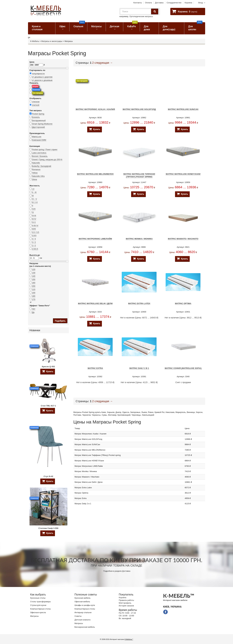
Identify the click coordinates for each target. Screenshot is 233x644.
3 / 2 (34, 242)
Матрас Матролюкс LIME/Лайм (95, 239)
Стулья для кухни (38, 605)
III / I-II (35, 202)
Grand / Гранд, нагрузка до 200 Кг (47, 159)
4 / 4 (34, 239)
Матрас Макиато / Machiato (183, 239)
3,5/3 (34, 236)
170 (34, 299)
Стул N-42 (48, 476)
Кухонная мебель (83, 598)
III (33, 196)
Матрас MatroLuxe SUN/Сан (183, 109)
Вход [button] (201, 3)
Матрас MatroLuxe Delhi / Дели (95, 303)
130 (34, 273)
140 (34, 276)
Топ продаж (38, 93)
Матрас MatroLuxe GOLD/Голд (139, 109)
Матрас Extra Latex (139, 303)
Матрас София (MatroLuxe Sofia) (183, 368)
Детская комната (82, 620)
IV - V (34, 199)
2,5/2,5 (35, 249)
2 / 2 (34, 246)
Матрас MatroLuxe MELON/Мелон (95, 174)
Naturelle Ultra (38, 176)
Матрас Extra (95, 368)
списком (36, 102)
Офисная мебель (82, 602)
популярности (38, 74)
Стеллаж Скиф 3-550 (48, 528)
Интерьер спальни (83, 612)
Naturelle (36, 163)
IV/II (34, 209)
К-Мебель (35, 41)
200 (34, 286)
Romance (36, 169)
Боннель (36, 117)
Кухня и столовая (37, 28)
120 (34, 269)
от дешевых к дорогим (42, 77)
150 (34, 279)
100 (34, 293)
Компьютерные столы (41, 609)
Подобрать (60, 321)
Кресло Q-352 (48, 367)
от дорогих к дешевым (42, 80)
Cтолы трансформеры (41, 602)
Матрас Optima (183, 303)
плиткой (36, 105)
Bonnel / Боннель (40, 156)
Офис (62, 26)
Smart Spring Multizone (42, 124)
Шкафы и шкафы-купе (85, 605)
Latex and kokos (39, 153)
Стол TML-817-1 (48, 406)
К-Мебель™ (129, 639)
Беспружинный (39, 120)
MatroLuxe (37, 137)
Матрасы (97, 26)
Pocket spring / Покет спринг (45, 150)
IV (33, 212)
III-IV (34, 219)
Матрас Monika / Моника (139, 239)
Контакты (138, 3)
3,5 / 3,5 (36, 232)
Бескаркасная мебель (85, 627)
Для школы (195, 27)
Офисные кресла (38, 612)
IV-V (34, 222)
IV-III (34, 216)
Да (33, 312)
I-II (33, 189)
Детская (115, 26)
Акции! (35, 86)
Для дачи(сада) (169, 28)
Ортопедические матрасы (141, 16)
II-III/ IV (35, 226)
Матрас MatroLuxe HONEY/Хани (183, 174)
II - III (34, 192)
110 (34, 289)
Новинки (36, 90)
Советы (78, 616)
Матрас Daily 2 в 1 (139, 368)
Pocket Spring (38, 114)
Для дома (147, 28)
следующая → (104, 63)
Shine (34, 179)
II (32, 206)
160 (34, 283)
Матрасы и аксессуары (52, 41)
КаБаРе (132, 25)
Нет (34, 309)
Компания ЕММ (39, 140)
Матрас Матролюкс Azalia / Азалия (95, 109)
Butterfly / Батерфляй (42, 166)
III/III (34, 229)
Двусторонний (38, 127)
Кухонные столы (38, 598)
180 (34, 296)
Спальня (79, 25)
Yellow (35, 173)
